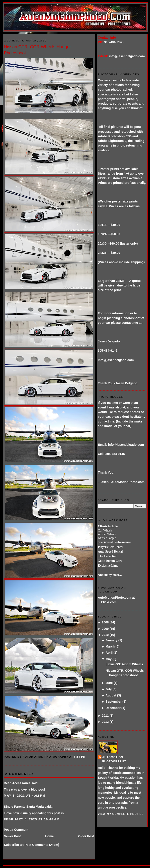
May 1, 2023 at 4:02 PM (25, 796)
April (109, 653)
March (110, 646)
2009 (105, 629)
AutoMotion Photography (114, 759)
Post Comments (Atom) (42, 845)
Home (50, 836)
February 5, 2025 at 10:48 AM (32, 819)
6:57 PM (80, 757)
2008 (105, 622)
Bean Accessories (17, 783)
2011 (105, 716)
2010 (105, 635)
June (109, 683)
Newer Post (12, 836)
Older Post (86, 836)
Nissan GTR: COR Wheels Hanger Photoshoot (37, 50)
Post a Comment (16, 830)
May (108, 659)
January (111, 640)
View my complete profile (121, 814)
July (108, 689)
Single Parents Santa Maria (24, 807)
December (113, 708)
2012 (105, 722)
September (113, 702)
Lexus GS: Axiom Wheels (124, 664)
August (111, 695)
